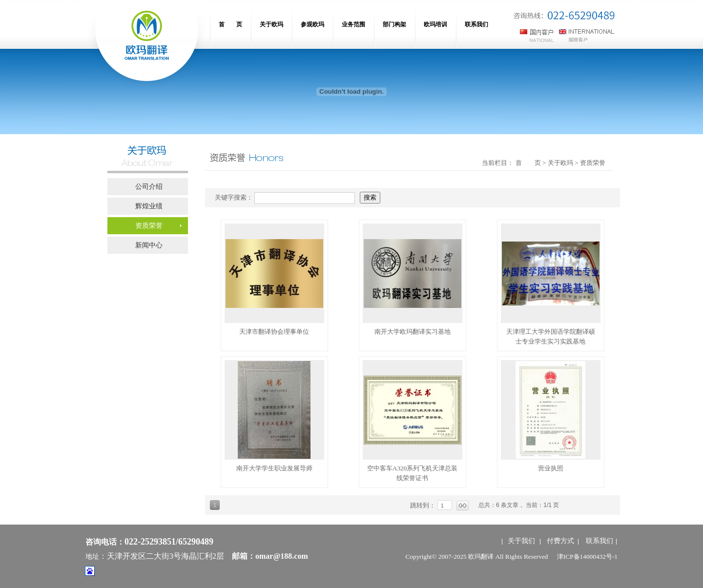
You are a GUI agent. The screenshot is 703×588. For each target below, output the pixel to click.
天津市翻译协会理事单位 (274, 332)
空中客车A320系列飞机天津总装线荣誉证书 (413, 473)
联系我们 (600, 541)
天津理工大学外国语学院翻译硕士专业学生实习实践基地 (551, 336)
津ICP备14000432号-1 (587, 557)
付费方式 (560, 541)
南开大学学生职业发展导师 (274, 468)
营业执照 (551, 468)
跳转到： (424, 505)
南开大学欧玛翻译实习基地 (413, 332)
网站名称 (146, 44)
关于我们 (521, 541)
